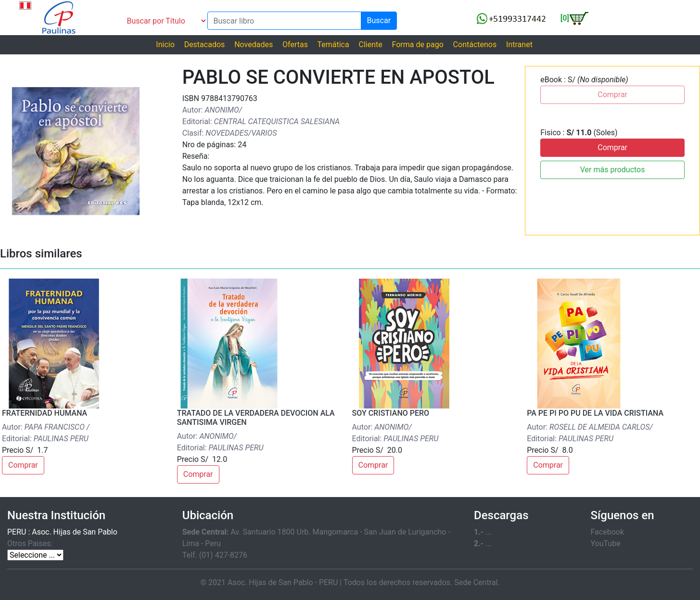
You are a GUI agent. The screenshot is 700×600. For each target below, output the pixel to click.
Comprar (612, 147)
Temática (333, 45)
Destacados (205, 45)
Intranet (519, 45)
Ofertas (295, 45)
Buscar (379, 20)
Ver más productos (613, 170)
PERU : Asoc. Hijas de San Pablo (62, 532)
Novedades (254, 45)
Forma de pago (418, 45)
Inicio (165, 45)
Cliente (370, 45)
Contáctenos (475, 45)
